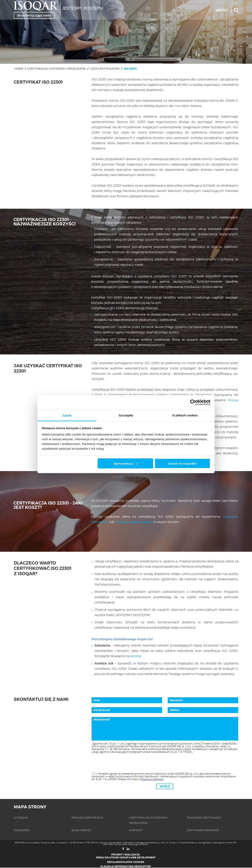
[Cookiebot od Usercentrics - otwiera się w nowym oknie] (193, 402)
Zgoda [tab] (67, 415)
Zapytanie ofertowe (203, 830)
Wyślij (165, 786)
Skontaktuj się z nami (34, 15)
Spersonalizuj (126, 464)
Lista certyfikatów (105, 69)
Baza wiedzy (81, 830)
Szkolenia (22, 830)
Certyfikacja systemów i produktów (57, 69)
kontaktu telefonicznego (134, 522)
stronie (136, 656)
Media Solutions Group (112, 858)
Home (19, 69)
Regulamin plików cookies (126, 862)
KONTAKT (136, 830)
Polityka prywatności (152, 779)
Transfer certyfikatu (204, 818)
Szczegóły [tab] (126, 415)
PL (236, 3)
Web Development (143, 858)
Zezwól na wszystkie (182, 464)
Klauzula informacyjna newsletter (126, 866)
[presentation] (165, 763)
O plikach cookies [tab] (185, 415)
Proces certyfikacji (87, 818)
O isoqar (21, 818)
